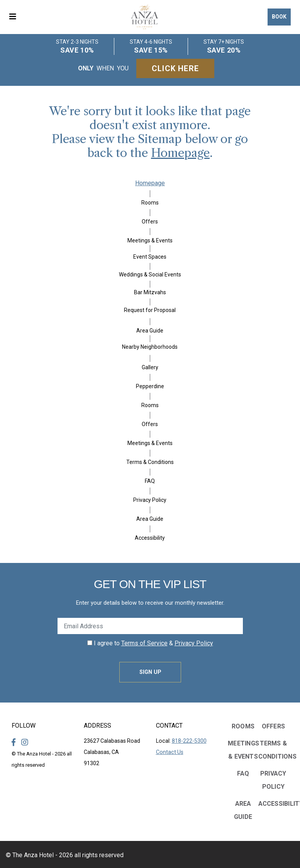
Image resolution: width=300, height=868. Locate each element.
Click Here (175, 68)
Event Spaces (150, 257)
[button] (15, 17)
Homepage (180, 153)
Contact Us (170, 752)
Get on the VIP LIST (150, 584)
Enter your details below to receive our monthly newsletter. (150, 603)
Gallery (150, 367)
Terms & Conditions (150, 462)
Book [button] (279, 17)
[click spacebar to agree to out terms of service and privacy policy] (90, 643)
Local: (181, 741)
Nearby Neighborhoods (150, 347)
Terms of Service (144, 643)
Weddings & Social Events (150, 275)
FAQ (150, 481)
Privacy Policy (150, 500)
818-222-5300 (189, 741)
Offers (150, 222)
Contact (169, 726)
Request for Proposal (150, 310)
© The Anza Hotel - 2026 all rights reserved (65, 855)
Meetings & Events (150, 240)
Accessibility (150, 538)
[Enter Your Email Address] (150, 626)
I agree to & (150, 643)
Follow (24, 726)
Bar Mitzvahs (150, 292)
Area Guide (150, 331)
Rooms (150, 203)
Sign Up (150, 672)
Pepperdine (150, 386)
